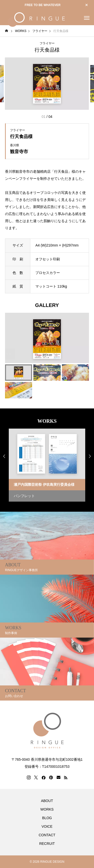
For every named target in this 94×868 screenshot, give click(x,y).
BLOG (47, 818)
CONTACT (47, 835)
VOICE (47, 826)
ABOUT (47, 801)
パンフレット (24, 496)
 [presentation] (90, 456)
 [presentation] (4, 456)
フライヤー (47, 43)
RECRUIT (47, 844)
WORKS (47, 809)
